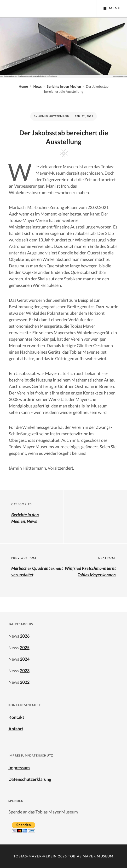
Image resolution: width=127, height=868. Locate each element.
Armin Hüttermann (54, 116)
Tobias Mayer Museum (91, 856)
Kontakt (16, 717)
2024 (25, 659)
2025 (25, 647)
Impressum (19, 768)
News (38, 86)
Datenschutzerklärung (30, 779)
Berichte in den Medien (64, 86)
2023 (25, 671)
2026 (25, 636)
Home (24, 86)
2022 (25, 682)
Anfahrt (16, 729)
